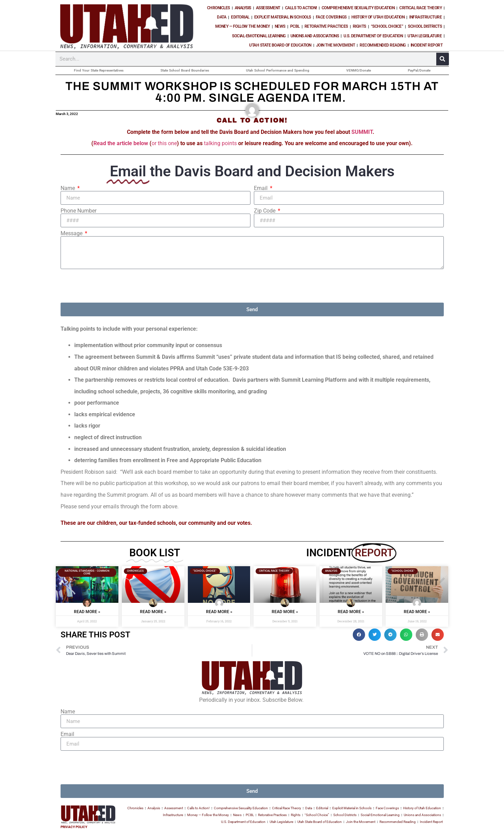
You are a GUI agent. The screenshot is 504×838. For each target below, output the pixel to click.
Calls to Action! (301, 8)
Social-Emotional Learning (259, 36)
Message (72, 233)
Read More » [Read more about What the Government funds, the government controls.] (417, 612)
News (280, 26)
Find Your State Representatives (99, 70)
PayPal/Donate (419, 70)
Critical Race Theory (421, 8)
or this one (164, 143)
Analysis (243, 8)
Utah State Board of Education (280, 45)
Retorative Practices (326, 26)
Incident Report (427, 45)
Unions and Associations (315, 36)
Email (261, 188)
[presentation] (113, 286)
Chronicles (218, 8)
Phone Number (79, 211)
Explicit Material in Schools (283, 17)
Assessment (268, 8)
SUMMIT (362, 132)
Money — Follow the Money (243, 26)
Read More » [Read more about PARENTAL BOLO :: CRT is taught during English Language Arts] (285, 612)
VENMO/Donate (359, 70)
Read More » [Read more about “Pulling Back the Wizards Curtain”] (87, 612)
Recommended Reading (383, 45)
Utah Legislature (425, 36)
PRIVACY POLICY (74, 827)
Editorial (240, 17)
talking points (221, 143)
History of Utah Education (378, 17)
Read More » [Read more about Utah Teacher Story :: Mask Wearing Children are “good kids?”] (153, 612)
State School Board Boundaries (185, 70)
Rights (359, 26)
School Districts (425, 26)
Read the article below (121, 143)
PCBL (295, 26)
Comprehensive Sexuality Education (358, 8)
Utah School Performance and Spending (278, 70)
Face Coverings (331, 17)
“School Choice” (387, 26)
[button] (359, 635)
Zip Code (265, 211)
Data (222, 17)
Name (68, 188)
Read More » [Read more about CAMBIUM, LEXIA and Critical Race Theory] (351, 612)
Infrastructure (425, 17)
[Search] (443, 59)
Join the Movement (336, 45)
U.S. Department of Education (373, 36)
